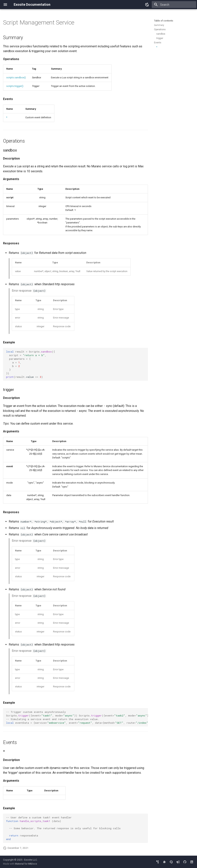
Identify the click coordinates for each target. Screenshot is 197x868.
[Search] (174, 5)
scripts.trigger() (15, 86)
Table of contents (164, 21)
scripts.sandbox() (16, 77)
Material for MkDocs (26, 864)
